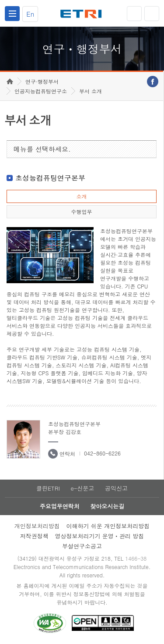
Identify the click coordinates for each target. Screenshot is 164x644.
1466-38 (136, 558)
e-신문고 (82, 488)
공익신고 (116, 488)
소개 (81, 196)
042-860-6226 (102, 453)
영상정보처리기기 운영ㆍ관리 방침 (100, 536)
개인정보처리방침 (37, 526)
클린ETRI (48, 488)
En (30, 14)
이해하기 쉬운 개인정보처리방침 (108, 526)
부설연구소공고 (82, 546)
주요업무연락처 (60, 506)
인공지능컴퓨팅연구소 (41, 91)
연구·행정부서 (42, 81)
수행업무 (81, 212)
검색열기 (152, 14)
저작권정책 (34, 536)
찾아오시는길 (107, 506)
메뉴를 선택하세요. (42, 149)
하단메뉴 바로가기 (0, 0)
